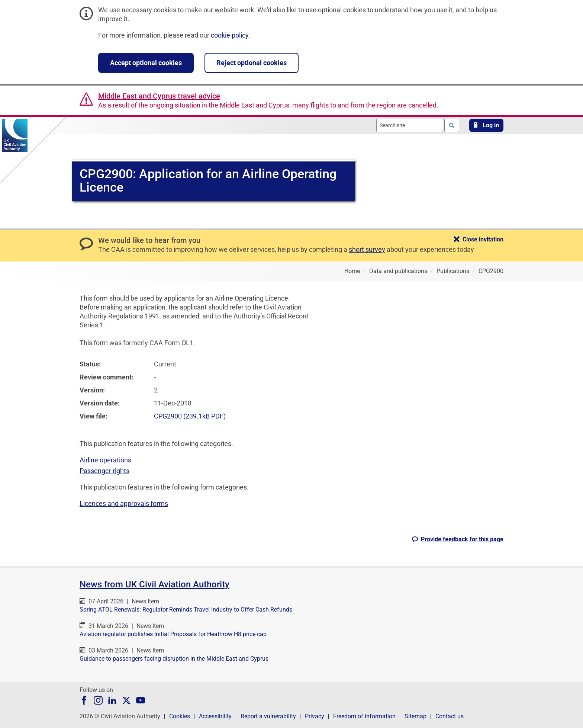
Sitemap (415, 716)
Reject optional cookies (252, 63)
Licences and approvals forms (124, 503)
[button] (486, 125)
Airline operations (105, 460)
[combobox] (410, 125)
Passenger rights (104, 471)
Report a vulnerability (268, 716)
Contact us (450, 716)
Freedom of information (364, 716)
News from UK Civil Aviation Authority (154, 584)
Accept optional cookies (146, 63)
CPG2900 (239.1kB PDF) (190, 416)
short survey (367, 249)
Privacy (315, 716)
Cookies (180, 716)
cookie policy (230, 35)
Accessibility (215, 716)
